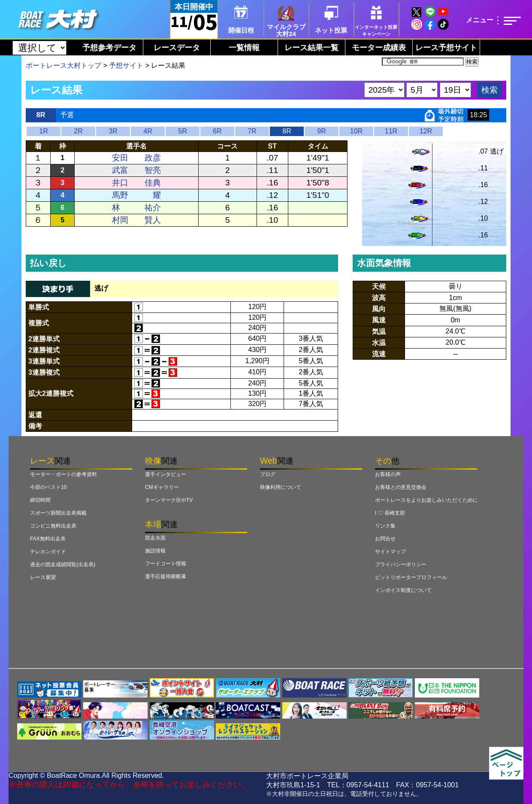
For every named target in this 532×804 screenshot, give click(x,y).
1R (43, 131)
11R (391, 131)
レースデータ (177, 48)
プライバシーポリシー (401, 564)
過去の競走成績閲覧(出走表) (63, 564)
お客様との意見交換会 (401, 487)
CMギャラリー (162, 487)
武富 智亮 (136, 170)
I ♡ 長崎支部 (390, 513)
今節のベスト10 (48, 487)
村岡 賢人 (136, 220)
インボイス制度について (403, 590)
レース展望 (43, 577)
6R (217, 131)
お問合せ (385, 539)
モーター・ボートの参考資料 (63, 474)
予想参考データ (109, 48)
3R (113, 131)
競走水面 (155, 538)
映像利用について (281, 487)
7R (252, 131)
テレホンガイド (48, 552)
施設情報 (155, 551)
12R (426, 131)
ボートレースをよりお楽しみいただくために (426, 500)
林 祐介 (136, 208)
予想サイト (126, 65)
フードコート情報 (166, 564)
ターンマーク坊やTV (169, 500)
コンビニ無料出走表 (53, 526)
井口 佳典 (136, 183)
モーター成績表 (379, 48)
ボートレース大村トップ (63, 65)
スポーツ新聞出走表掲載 (58, 513)
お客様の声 (388, 474)
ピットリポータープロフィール (411, 577)
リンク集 (385, 526)
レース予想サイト (446, 48)
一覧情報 (244, 48)
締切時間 (40, 500)
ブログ (268, 474)
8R (287, 131)
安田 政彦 (136, 158)
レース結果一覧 (311, 48)
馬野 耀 (136, 195)
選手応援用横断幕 (166, 576)
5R (182, 131)
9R (321, 131)
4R (148, 131)
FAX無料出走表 (48, 539)
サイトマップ (390, 552)
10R (356, 131)
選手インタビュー (166, 474)
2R (78, 131)
